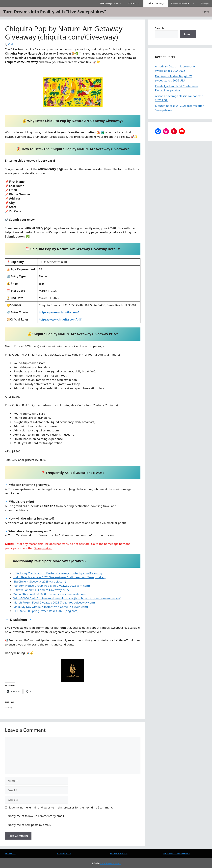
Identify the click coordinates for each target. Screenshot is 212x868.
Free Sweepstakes (113, 3)
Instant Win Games (184, 3)
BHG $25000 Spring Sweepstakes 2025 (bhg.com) (46, 611)
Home (205, 12)
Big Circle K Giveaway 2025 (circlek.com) (40, 581)
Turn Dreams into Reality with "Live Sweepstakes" (55, 12)
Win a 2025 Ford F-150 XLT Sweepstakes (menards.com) (50, 594)
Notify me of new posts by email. (29, 825)
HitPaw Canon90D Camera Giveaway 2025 (41, 590)
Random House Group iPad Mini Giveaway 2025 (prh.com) (52, 586)
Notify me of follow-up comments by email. (36, 816)
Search (159, 28)
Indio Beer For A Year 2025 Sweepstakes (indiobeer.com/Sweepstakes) (59, 577)
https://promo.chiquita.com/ (59, 312)
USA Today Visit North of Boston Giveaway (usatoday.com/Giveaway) (58, 573)
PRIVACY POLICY (119, 853)
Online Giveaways (156, 3)
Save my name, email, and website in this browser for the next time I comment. (61, 807)
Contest (136, 3)
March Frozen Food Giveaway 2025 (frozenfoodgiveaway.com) (54, 602)
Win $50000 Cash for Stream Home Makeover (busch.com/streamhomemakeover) (67, 598)
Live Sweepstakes (111, 863)
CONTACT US (64, 853)
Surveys (205, 3)
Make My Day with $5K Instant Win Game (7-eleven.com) (51, 607)
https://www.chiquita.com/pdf (60, 319)
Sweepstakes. (43, 548)
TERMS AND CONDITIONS (176, 853)
